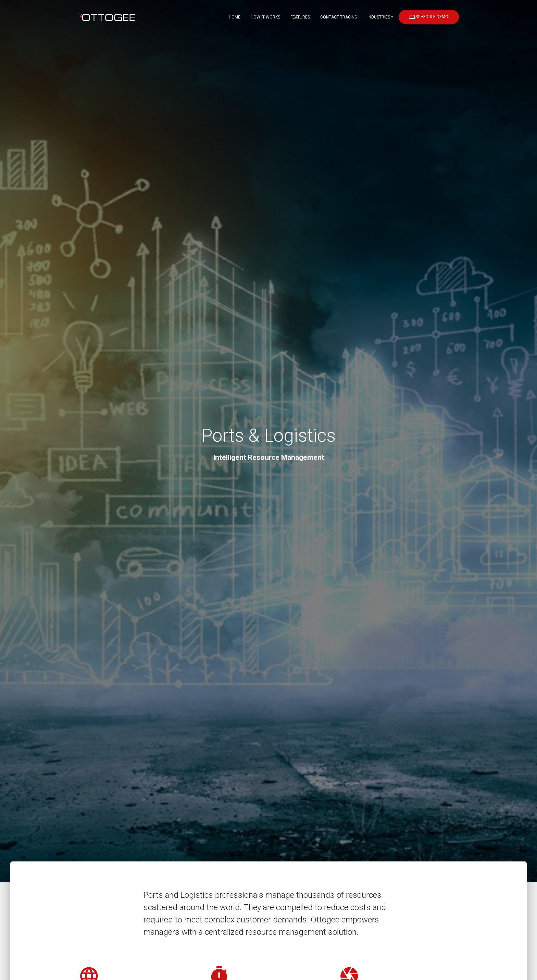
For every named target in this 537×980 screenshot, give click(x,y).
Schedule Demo (429, 17)
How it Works (265, 17)
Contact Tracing (339, 17)
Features (300, 17)
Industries (379, 17)
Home (235, 17)
